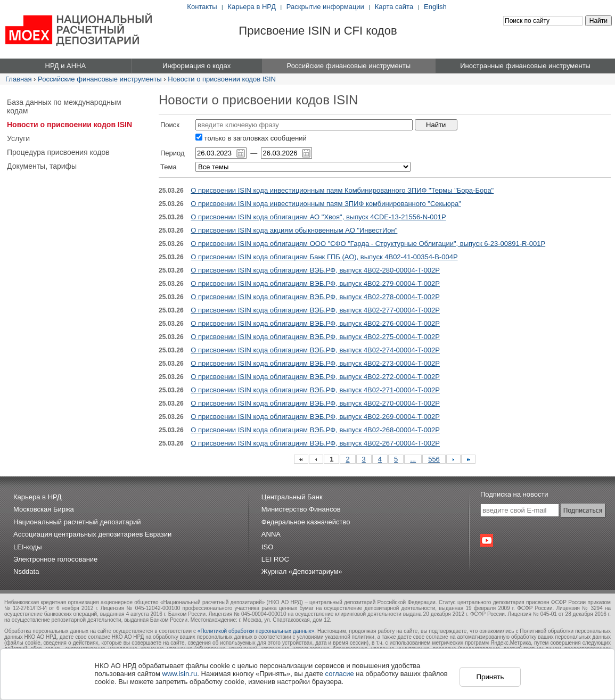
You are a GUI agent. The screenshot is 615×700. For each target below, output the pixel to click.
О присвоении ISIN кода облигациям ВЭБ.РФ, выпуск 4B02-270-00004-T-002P (315, 403)
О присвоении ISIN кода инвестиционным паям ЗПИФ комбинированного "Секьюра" (326, 204)
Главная (18, 79)
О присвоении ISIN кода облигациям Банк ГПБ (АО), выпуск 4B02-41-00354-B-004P (324, 257)
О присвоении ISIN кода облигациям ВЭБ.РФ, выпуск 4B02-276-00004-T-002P (315, 323)
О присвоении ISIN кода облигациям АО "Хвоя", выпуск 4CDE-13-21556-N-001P (318, 217)
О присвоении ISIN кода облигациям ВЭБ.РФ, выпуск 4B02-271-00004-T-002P (315, 390)
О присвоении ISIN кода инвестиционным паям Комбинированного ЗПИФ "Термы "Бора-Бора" (342, 190)
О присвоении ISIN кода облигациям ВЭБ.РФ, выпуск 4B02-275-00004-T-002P (315, 337)
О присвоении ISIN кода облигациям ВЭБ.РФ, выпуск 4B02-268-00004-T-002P (315, 430)
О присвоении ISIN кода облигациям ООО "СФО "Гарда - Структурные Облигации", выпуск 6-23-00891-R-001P (368, 244)
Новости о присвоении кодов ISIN (222, 79)
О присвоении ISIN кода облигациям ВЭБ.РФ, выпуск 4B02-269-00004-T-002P (315, 417)
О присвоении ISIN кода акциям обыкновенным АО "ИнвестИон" (294, 230)
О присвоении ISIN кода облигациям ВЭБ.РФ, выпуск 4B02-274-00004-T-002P (315, 350)
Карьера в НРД (252, 7)
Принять (490, 677)
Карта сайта (394, 7)
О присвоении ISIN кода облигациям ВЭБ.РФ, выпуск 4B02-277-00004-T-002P (315, 310)
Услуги (18, 138)
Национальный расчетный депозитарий (77, 522)
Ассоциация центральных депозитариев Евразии (92, 534)
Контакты (202, 7)
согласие (340, 674)
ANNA (271, 534)
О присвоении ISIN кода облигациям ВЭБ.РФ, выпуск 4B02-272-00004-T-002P (315, 377)
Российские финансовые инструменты (100, 79)
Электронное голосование (55, 559)
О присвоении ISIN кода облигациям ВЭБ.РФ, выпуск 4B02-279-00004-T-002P (315, 283)
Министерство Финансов (301, 509)
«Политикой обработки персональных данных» (256, 631)
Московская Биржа (44, 509)
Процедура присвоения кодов (58, 152)
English (435, 7)
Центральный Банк (292, 497)
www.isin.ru (180, 674)
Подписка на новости (514, 494)
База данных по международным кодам (64, 106)
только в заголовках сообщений (251, 138)
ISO (267, 547)
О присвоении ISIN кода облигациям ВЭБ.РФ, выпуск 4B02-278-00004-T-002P (315, 297)
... (413, 459)
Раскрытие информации (325, 7)
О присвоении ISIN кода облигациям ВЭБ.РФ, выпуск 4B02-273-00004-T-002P (315, 363)
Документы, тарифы (42, 166)
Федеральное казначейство (306, 522)
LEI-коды (28, 547)
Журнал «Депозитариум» (302, 571)
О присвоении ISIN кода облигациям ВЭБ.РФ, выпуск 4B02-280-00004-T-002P (315, 270)
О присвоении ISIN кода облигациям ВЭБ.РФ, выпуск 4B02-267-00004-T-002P (315, 443)
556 (434, 459)
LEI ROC (275, 559)
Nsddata (26, 571)
